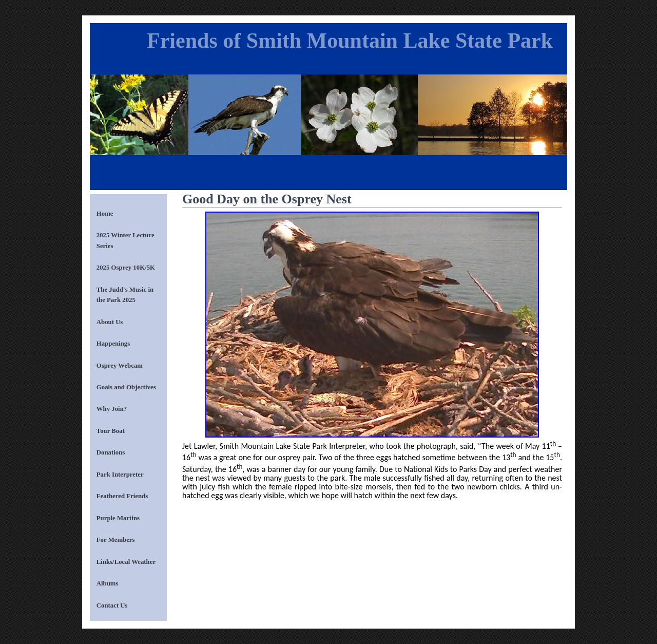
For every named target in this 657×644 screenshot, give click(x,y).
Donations (111, 452)
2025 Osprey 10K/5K (126, 268)
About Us (110, 322)
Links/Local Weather (126, 562)
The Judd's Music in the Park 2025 (125, 295)
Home (105, 214)
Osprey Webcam (120, 366)
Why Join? (112, 409)
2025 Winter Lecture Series (125, 240)
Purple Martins (118, 518)
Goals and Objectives (126, 387)
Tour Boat (111, 431)
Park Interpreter (120, 475)
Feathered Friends (122, 496)
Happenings (113, 344)
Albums (108, 583)
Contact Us (112, 605)
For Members (116, 540)
